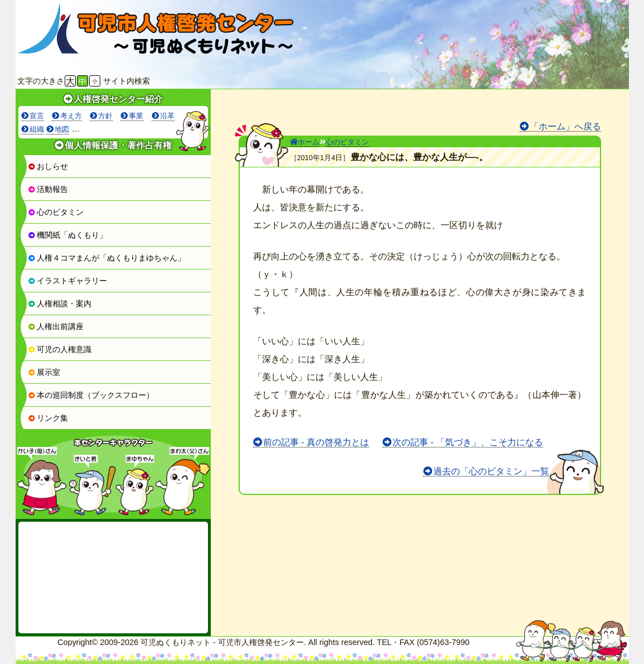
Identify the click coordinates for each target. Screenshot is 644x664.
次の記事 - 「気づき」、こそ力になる (468, 442)
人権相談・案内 (60, 304)
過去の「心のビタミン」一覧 (491, 471)
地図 (62, 129)
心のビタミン (56, 212)
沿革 (167, 116)
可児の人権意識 (60, 349)
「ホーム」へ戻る (565, 126)
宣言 (37, 116)
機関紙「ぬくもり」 (67, 235)
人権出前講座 (56, 326)
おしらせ (48, 166)
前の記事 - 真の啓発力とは (316, 442)
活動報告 (48, 189)
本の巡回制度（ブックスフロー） (91, 395)
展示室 (44, 372)
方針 (105, 116)
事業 (136, 116)
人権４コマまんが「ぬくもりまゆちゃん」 (106, 258)
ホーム (305, 142)
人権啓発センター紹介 (118, 99)
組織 (37, 129)
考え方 (71, 116)
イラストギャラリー (67, 281)
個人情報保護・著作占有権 (118, 145)
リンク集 (48, 418)
